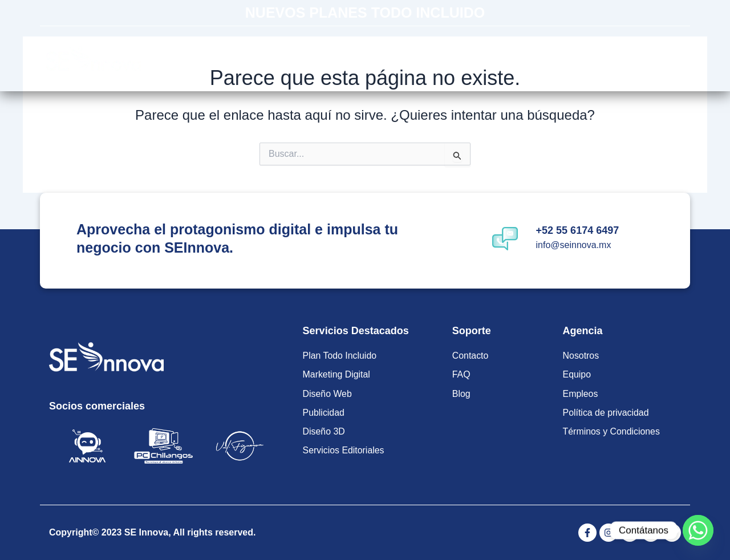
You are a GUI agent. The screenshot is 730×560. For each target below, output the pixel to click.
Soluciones (487, 58)
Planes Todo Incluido (309, 58)
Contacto (562, 58)
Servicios (407, 58)
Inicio (226, 58)
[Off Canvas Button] (667, 59)
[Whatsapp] (698, 530)
